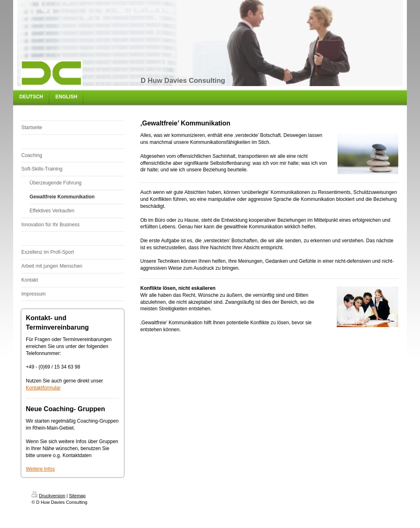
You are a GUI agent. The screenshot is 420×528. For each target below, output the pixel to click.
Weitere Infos (40, 469)
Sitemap (77, 496)
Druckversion (48, 496)
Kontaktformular (43, 388)
